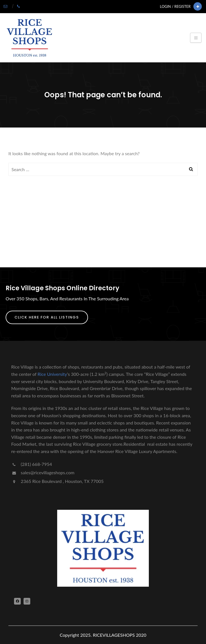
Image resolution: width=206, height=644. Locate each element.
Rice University (52, 374)
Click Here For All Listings (47, 317)
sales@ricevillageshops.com (43, 472)
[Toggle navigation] (196, 38)
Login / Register (175, 6)
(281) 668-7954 (32, 464)
